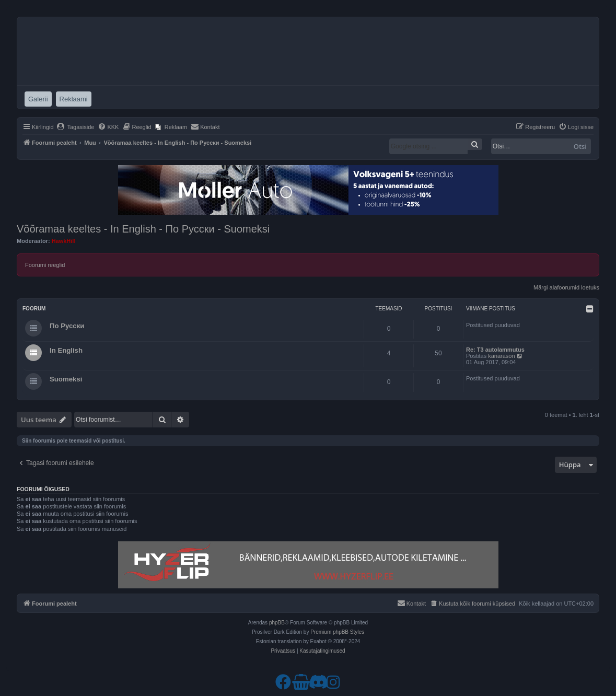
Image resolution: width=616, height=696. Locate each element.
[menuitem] (75, 127)
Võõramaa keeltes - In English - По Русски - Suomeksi (143, 229)
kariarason (501, 356)
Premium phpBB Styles (337, 632)
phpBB (277, 623)
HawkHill (64, 241)
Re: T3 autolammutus (495, 350)
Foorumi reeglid (45, 265)
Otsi (580, 146)
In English (66, 350)
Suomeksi (66, 379)
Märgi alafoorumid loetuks (566, 287)
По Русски (67, 326)
